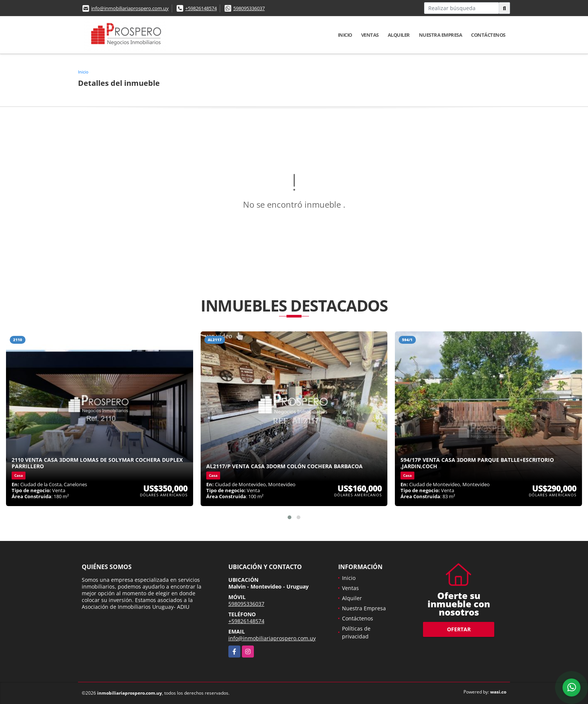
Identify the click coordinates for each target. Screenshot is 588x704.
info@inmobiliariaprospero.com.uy (130, 8)
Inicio (345, 35)
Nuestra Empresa (441, 35)
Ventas (370, 35)
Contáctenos (488, 35)
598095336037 (249, 8)
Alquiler (399, 35)
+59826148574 (201, 8)
